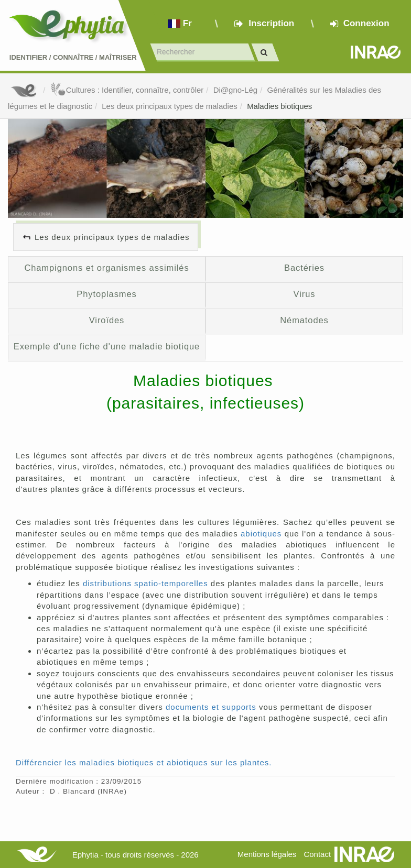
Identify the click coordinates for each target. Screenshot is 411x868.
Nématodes (304, 320)
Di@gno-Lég (235, 90)
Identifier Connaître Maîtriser (73, 57)
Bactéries (304, 268)
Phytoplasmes (107, 294)
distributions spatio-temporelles (145, 583)
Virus (305, 294)
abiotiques (261, 534)
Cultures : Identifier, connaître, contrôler (127, 90)
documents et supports (211, 707)
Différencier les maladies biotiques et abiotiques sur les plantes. (144, 762)
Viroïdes (107, 320)
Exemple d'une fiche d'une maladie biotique (107, 346)
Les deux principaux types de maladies (170, 106)
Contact (317, 854)
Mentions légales (267, 854)
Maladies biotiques (279, 106)
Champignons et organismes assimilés (106, 268)
